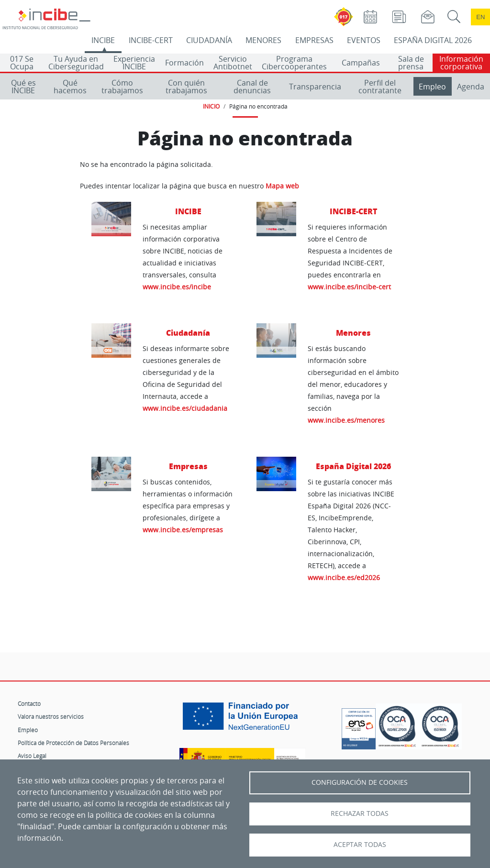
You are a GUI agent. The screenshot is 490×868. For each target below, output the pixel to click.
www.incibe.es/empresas (183, 530)
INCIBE (103, 40)
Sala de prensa (411, 63)
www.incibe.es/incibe (177, 287)
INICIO (211, 106)
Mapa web (282, 186)
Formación (184, 63)
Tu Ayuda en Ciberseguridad (76, 63)
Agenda (471, 87)
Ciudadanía (188, 333)
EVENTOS (364, 40)
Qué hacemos (70, 87)
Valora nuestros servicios (51, 716)
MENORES (263, 40)
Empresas (188, 466)
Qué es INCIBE (23, 87)
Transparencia (315, 87)
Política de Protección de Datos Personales (73, 743)
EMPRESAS (314, 40)
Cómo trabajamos (122, 87)
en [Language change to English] (480, 17)
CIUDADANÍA (209, 40)
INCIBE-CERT (151, 40)
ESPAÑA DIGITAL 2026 (433, 40)
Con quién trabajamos (186, 87)
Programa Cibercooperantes (294, 63)
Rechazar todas (360, 813)
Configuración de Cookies (360, 782)
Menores (353, 333)
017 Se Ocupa (22, 63)
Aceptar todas (360, 845)
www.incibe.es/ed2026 (344, 577)
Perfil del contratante (380, 87)
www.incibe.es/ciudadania (185, 408)
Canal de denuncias (252, 87)
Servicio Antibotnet (233, 63)
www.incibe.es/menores (346, 420)
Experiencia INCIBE (134, 63)
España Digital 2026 (353, 466)
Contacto (29, 703)
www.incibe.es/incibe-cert (349, 287)
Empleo (432, 87)
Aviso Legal (32, 756)
